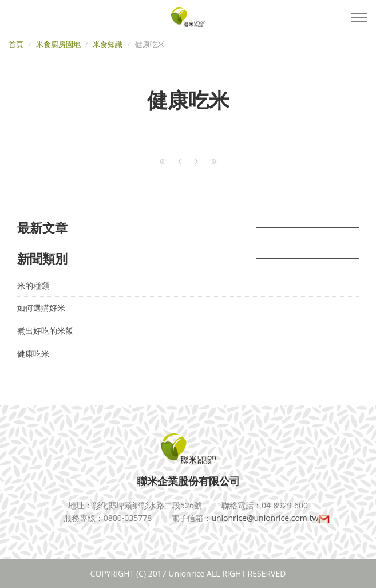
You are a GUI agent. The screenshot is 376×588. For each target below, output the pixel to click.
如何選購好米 (41, 308)
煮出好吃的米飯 (45, 331)
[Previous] (180, 161)
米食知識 (108, 44)
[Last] (214, 161)
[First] (162, 161)
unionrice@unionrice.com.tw (270, 518)
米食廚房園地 (58, 44)
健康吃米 (33, 354)
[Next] (196, 161)
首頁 (16, 44)
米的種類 (33, 285)
